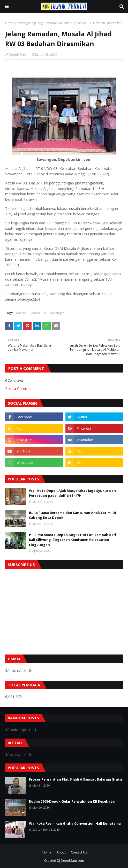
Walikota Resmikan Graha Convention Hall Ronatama (75, 823)
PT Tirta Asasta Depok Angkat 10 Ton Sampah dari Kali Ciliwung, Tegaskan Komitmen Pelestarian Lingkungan (73, 540)
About (61, 852)
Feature (35, 313)
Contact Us (79, 852)
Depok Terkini (19, 55)
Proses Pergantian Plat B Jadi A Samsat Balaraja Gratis (76, 779)
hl (45, 313)
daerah (21, 313)
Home (10, 23)
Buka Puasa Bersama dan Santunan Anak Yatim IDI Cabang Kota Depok (73, 515)
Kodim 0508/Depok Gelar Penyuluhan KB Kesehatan (73, 801)
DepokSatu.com (72, 861)
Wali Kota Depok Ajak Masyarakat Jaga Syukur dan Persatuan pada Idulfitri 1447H (72, 493)
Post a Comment (20, 388)
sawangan (24, 23)
